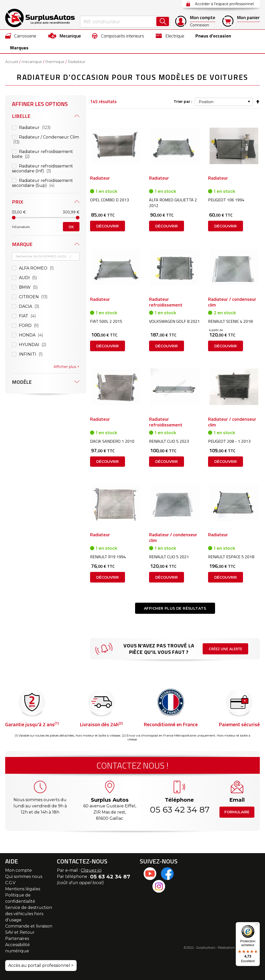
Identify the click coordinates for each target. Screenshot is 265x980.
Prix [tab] (17, 202)
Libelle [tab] (21, 116)
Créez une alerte (226, 652)
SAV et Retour (20, 932)
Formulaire (237, 812)
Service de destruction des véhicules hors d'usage (29, 914)
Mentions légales (23, 889)
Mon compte (19, 870)
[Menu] (257, 925)
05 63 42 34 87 (179, 810)
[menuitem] (21, 36)
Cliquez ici (91, 870)
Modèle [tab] (22, 382)
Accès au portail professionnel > (41, 965)
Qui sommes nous (24, 876)
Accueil (12, 62)
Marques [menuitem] (19, 48)
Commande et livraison (29, 926)
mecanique (32, 62)
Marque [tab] (22, 244)
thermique (55, 62)
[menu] (132, 42)
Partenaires (17, 939)
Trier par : (182, 102)
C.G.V (10, 883)
